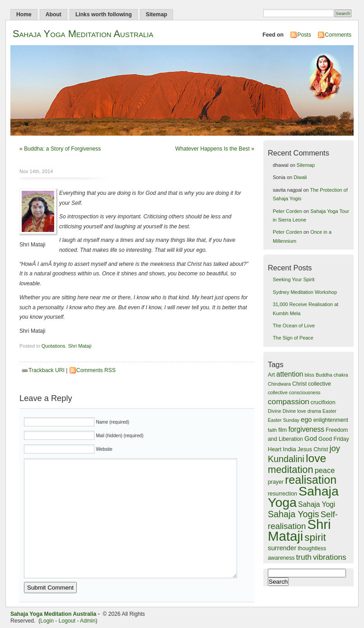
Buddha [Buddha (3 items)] (324, 375)
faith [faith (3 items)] (272, 430)
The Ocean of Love (294, 326)
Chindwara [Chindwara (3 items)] (279, 384)
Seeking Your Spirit (294, 279)
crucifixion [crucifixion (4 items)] (323, 402)
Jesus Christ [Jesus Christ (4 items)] (313, 449)
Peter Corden (287, 211)
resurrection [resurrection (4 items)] (282, 494)
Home (24, 14)
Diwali (300, 177)
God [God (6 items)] (311, 439)
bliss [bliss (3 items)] (310, 375)
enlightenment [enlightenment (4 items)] (331, 420)
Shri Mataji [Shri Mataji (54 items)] (299, 530)
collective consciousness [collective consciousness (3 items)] (294, 392)
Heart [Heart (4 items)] (275, 449)
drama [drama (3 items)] (314, 411)
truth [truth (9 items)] (304, 557)
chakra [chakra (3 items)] (341, 375)
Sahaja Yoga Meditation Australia (83, 34)
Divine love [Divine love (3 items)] (294, 411)
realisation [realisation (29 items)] (311, 480)
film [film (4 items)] (282, 430)
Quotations (54, 346)
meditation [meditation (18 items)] (291, 470)
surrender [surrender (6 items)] (282, 548)
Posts (304, 35)
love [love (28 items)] (316, 458)
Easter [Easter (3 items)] (329, 411)
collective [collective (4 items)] (320, 384)
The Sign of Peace (293, 338)
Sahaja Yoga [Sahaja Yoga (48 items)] (303, 497)
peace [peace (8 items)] (325, 470)
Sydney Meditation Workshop (305, 292)
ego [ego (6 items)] (306, 420)
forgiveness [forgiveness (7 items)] (306, 429)
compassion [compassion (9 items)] (289, 401)
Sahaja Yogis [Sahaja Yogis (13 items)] (294, 514)
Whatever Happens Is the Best (212, 149)
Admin (88, 621)
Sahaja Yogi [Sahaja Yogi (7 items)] (317, 504)
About (54, 14)
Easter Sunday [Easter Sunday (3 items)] (284, 420)
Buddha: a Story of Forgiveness (62, 149)
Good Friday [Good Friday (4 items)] (334, 439)
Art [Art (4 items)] (271, 375)
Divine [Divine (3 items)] (275, 411)
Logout (67, 621)
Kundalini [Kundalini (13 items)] (286, 459)
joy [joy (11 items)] (335, 448)
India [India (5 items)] (289, 449)
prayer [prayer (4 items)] (276, 482)
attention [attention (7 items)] (290, 374)
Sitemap (156, 14)
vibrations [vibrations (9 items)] (330, 557)
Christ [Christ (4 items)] (299, 384)
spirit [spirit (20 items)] (315, 537)
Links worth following (104, 14)
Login (47, 621)
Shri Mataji (80, 346)
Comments (338, 35)
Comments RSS (96, 370)
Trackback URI (47, 370)
